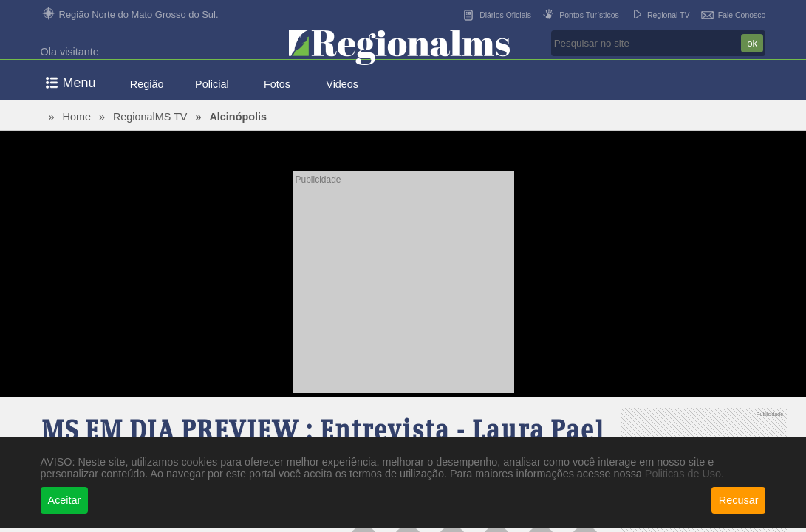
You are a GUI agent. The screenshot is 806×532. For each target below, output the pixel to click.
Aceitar (65, 500)
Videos (342, 84)
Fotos (277, 84)
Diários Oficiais (505, 15)
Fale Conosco (742, 15)
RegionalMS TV (150, 117)
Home (77, 117)
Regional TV (669, 15)
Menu (79, 83)
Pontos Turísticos (589, 15)
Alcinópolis (238, 117)
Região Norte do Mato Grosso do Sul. (139, 14)
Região (147, 84)
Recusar (739, 500)
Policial (212, 84)
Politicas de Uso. (684, 474)
